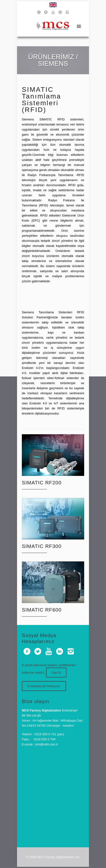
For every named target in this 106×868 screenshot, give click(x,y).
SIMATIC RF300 (42, 546)
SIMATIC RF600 (42, 610)
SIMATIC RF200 (42, 483)
